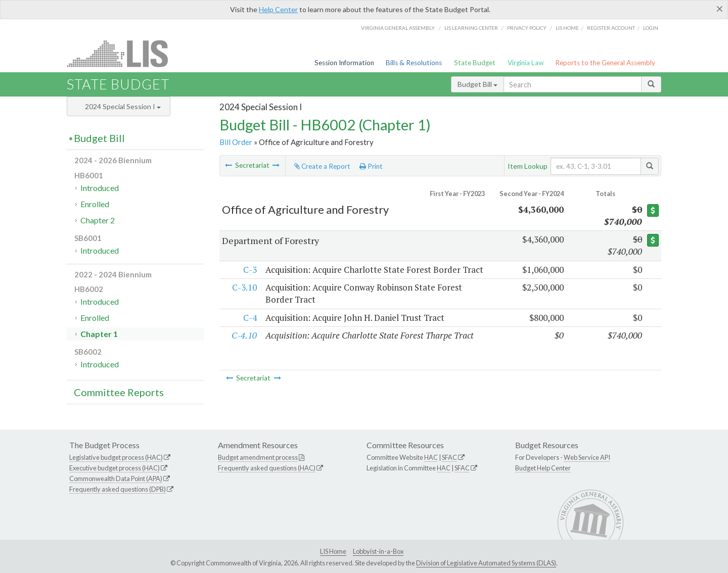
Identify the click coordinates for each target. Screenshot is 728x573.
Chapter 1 (99, 334)
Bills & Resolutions (414, 63)
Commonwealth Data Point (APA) (116, 479)
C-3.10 (244, 299)
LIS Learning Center (471, 28)
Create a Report (322, 166)
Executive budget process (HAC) (115, 468)
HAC (431, 457)
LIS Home (333, 551)
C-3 (249, 270)
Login (651, 28)
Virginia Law (526, 63)
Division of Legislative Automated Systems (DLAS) (486, 563)
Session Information (344, 63)
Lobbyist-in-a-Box (378, 551)
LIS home (567, 28)
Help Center (278, 9)
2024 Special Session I (123, 106)
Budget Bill (477, 84)
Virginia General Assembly (398, 28)
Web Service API (587, 457)
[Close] (720, 9)
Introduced (100, 188)
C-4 (249, 330)
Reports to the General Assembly (605, 63)
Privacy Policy (527, 28)
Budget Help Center (543, 468)
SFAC (449, 457)
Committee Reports (119, 392)
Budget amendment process (258, 457)
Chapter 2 (98, 220)
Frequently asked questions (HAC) (267, 468)
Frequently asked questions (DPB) (118, 489)
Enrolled (95, 204)
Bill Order (236, 142)
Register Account (611, 28)
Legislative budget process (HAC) (116, 457)
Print (371, 166)
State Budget (475, 63)
